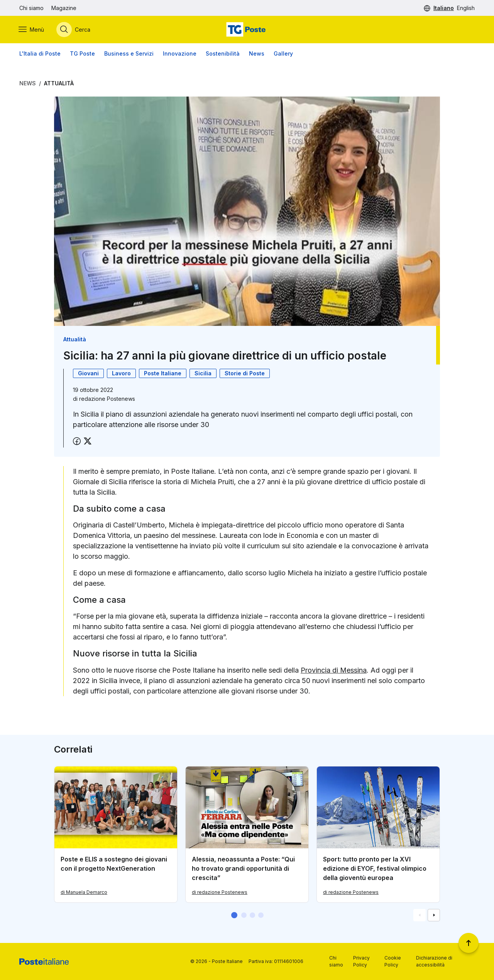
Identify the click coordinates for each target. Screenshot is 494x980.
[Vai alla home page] (247, 30)
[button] (234, 915)
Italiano (444, 8)
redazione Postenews (107, 399)
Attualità (59, 84)
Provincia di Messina (334, 671)
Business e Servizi (129, 54)
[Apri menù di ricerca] (74, 30)
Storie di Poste (245, 373)
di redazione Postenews (220, 892)
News (257, 54)
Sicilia (203, 373)
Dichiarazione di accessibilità (434, 961)
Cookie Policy (393, 961)
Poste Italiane (163, 373)
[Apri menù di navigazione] (32, 30)
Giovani (88, 373)
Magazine (64, 8)
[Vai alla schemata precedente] (420, 915)
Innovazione (180, 54)
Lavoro (121, 373)
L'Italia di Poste (40, 54)
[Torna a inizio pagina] (469, 943)
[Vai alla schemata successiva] (434, 915)
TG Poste (82, 54)
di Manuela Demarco (84, 892)
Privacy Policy (361, 961)
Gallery (283, 54)
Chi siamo (31, 8)
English (466, 8)
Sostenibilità (223, 54)
